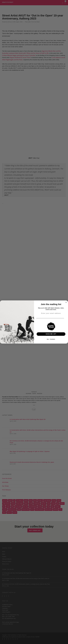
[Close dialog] (66, 302)
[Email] (66, 318)
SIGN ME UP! (51, 334)
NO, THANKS (51, 339)
